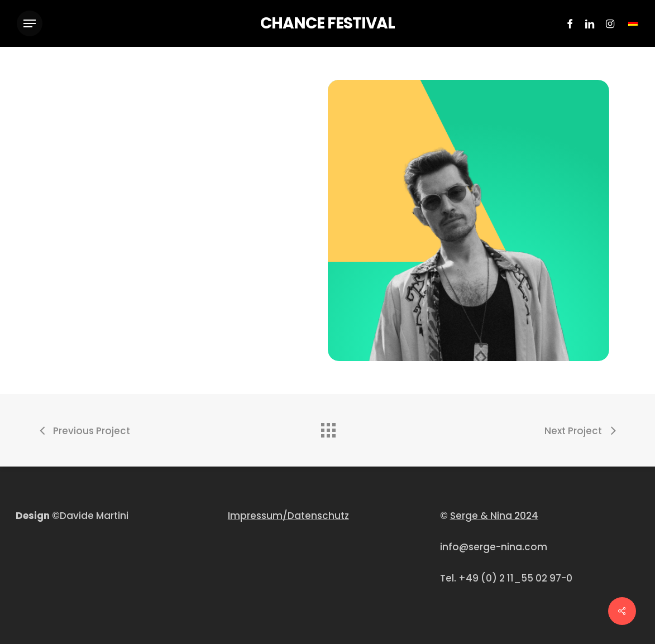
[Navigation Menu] (30, 24)
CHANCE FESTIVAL (327, 23)
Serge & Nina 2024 (494, 516)
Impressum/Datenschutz (288, 516)
